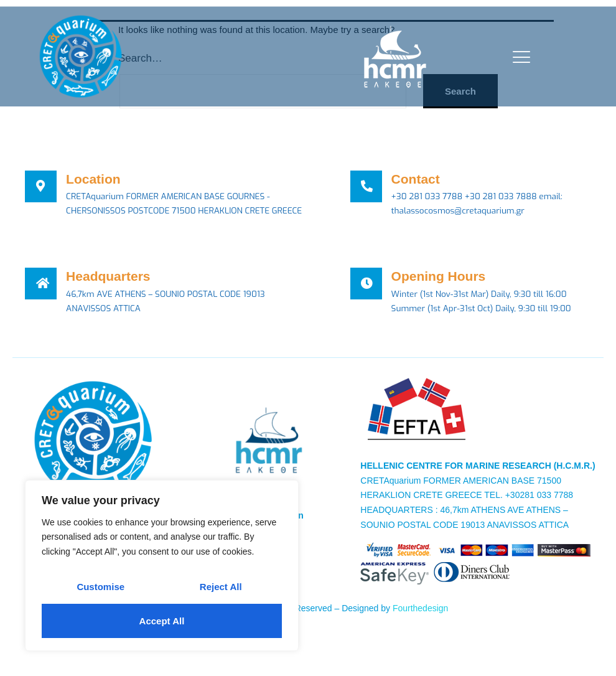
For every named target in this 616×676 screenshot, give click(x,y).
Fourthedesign (421, 624)
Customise (100, 587)
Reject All (221, 587)
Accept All (162, 621)
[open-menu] (519, 57)
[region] (162, 566)
